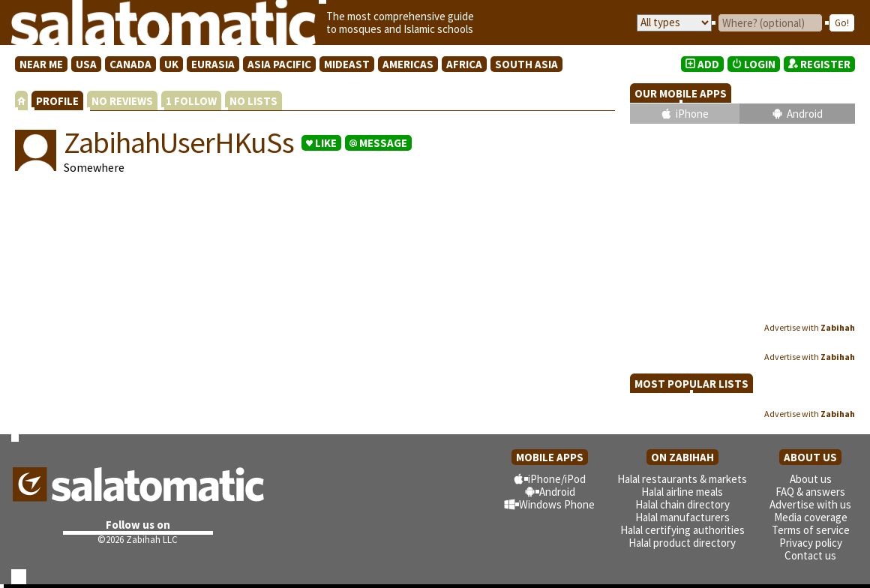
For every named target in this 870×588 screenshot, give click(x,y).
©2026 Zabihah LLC (138, 540)
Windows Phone (557, 504)
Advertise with (810, 327)
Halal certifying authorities (682, 530)
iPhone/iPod (557, 479)
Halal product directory (682, 543)
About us (811, 479)
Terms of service (811, 530)
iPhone (692, 114)
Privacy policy (811, 543)
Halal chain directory (682, 504)
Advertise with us (810, 504)
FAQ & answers (810, 492)
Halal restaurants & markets (682, 479)
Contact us (810, 555)
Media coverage (811, 517)
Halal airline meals (682, 492)
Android (805, 114)
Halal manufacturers (682, 517)
